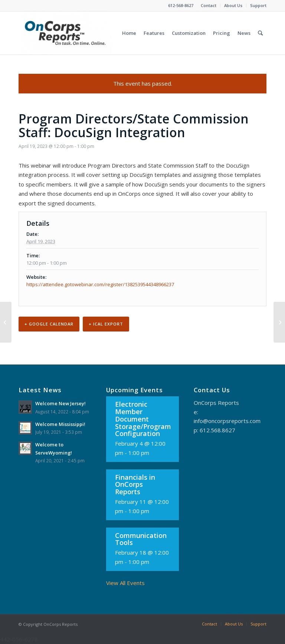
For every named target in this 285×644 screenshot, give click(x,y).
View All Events (125, 583)
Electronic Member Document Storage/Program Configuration (143, 419)
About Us (233, 5)
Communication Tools (141, 539)
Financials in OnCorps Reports (135, 485)
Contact (209, 5)
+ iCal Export (106, 324)
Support (258, 5)
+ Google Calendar (49, 324)
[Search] (260, 33)
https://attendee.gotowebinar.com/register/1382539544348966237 (100, 284)
